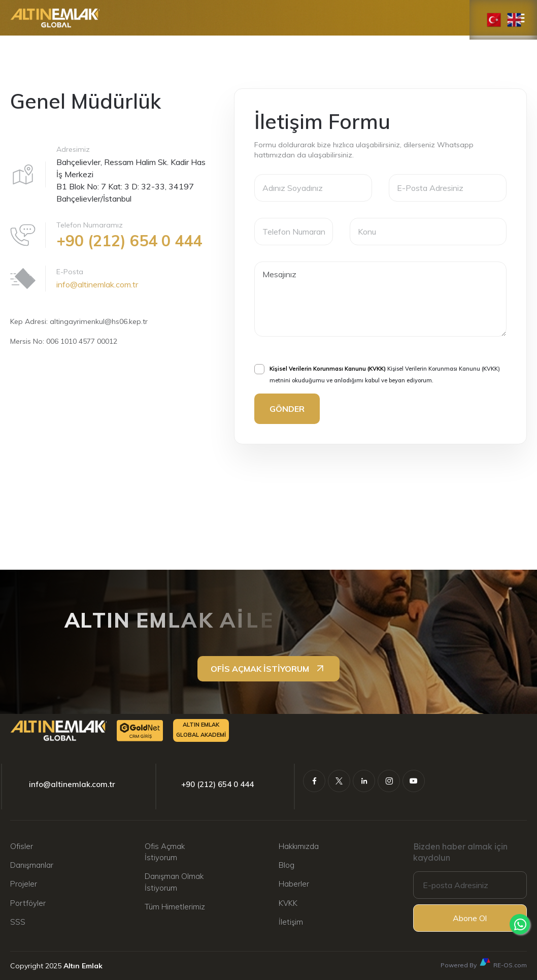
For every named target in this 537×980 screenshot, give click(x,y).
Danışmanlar (32, 865)
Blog (287, 865)
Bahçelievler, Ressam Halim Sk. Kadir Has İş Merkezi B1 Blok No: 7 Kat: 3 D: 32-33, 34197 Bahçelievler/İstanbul (131, 180)
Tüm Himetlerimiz (175, 907)
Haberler (294, 884)
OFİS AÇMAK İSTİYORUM (268, 669)
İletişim (291, 922)
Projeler (24, 884)
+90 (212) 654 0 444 (217, 784)
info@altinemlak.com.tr (97, 284)
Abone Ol (470, 918)
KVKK (288, 903)
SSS (18, 922)
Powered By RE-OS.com (484, 963)
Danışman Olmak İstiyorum (174, 882)
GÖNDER (287, 409)
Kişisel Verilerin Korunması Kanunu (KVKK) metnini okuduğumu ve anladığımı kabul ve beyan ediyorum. (377, 373)
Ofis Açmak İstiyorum (165, 852)
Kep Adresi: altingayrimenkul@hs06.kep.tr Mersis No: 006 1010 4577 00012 (79, 331)
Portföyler (28, 903)
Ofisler (22, 846)
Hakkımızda (299, 846)
